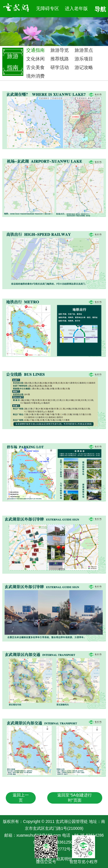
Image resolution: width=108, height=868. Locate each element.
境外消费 (35, 76)
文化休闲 (35, 59)
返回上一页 (21, 798)
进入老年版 (76, 8)
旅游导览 (60, 50)
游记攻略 (84, 67)
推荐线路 (60, 59)
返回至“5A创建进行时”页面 (75, 798)
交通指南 (35, 50)
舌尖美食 (35, 67)
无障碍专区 (48, 8)
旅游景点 (84, 50)
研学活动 (60, 67)
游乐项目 (84, 59)
